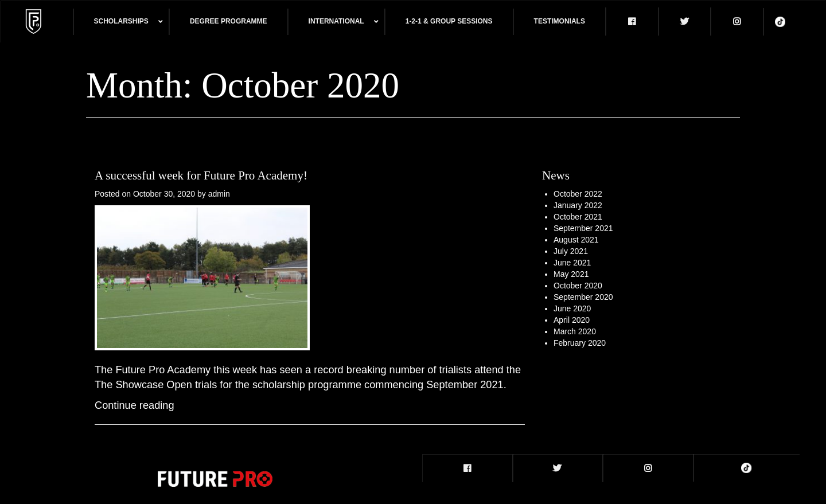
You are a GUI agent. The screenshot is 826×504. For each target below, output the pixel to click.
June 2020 (572, 308)
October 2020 (578, 286)
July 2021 (571, 251)
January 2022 (578, 205)
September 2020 (583, 297)
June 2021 (572, 263)
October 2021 (578, 217)
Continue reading (135, 405)
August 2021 (576, 240)
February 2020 (580, 343)
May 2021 (571, 274)
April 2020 (572, 320)
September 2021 (583, 228)
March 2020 (575, 331)
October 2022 (578, 194)
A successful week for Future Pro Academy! (201, 175)
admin (219, 194)
